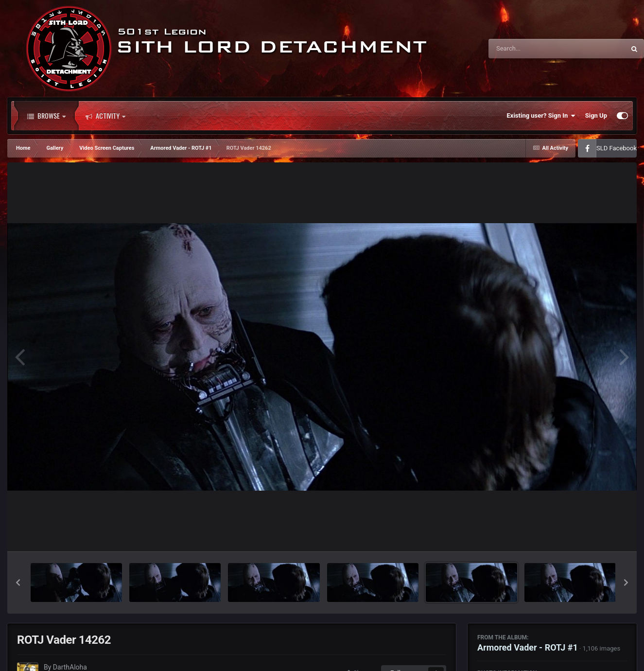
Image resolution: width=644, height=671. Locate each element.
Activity (105, 116)
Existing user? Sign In (541, 116)
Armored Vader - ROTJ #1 (528, 647)
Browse (46, 116)
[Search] (532, 49)
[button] (18, 583)
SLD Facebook (617, 148)
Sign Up (596, 115)
